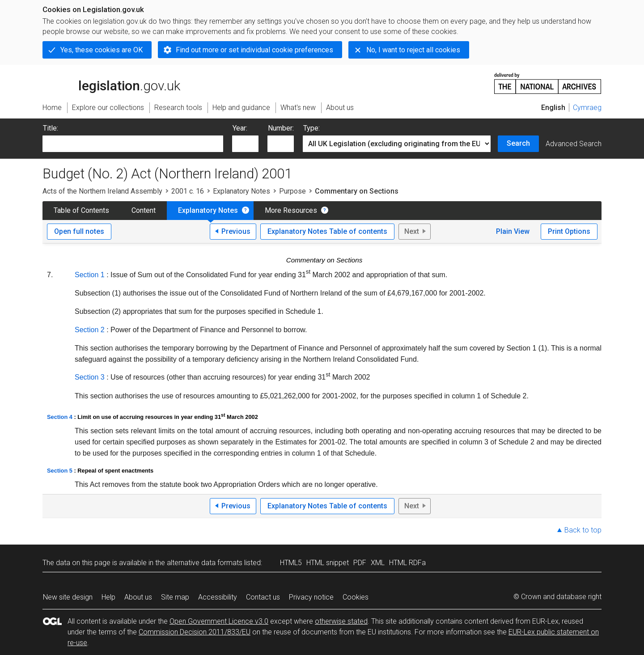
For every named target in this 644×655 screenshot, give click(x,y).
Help (108, 597)
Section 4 (60, 417)
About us (138, 597)
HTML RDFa (407, 563)
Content (144, 210)
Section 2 (90, 330)
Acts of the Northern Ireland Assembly (102, 191)
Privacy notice (311, 597)
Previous (236, 231)
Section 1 (90, 275)
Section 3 (90, 377)
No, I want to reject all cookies (413, 50)
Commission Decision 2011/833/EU (195, 632)
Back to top (583, 530)
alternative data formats (205, 563)
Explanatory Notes (241, 191)
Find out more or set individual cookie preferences (254, 50)
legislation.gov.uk (111, 83)
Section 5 (60, 471)
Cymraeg (587, 108)
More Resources (291, 210)
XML (378, 563)
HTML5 (291, 563)
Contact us (263, 597)
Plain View (513, 231)
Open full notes (79, 231)
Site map (175, 597)
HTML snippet (328, 563)
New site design (68, 597)
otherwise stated (341, 621)
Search (518, 143)
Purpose (292, 191)
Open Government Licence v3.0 (219, 621)
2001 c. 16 (188, 191)
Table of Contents (81, 210)
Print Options (569, 231)
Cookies (356, 597)
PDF (360, 563)
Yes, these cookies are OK (102, 50)
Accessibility (218, 597)
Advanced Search (574, 144)
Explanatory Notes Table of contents (327, 231)
